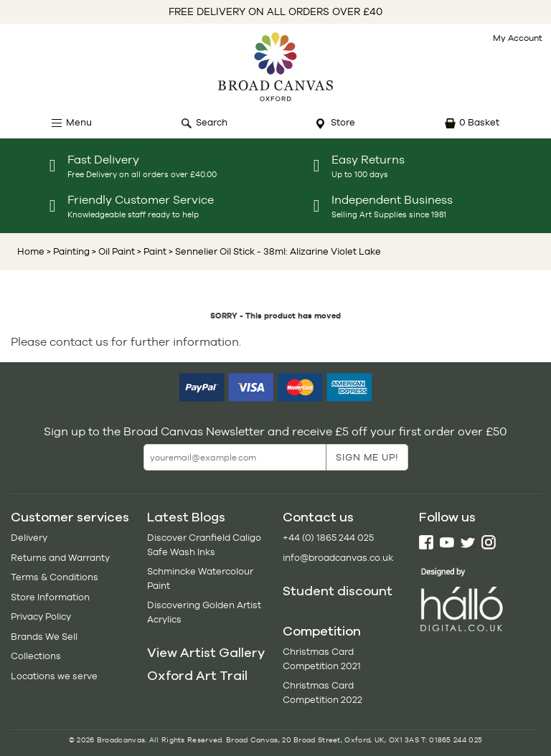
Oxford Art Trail (197, 676)
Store (343, 122)
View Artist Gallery (206, 653)
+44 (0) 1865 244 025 (328, 538)
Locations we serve (54, 676)
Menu (79, 122)
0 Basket (479, 122)
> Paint (151, 251)
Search (212, 122)
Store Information (50, 597)
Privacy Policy (41, 616)
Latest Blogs (186, 517)
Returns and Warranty (60, 558)
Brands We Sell (44, 637)
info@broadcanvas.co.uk (338, 558)
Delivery (29, 538)
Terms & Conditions (55, 577)
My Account (518, 38)
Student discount (338, 591)
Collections (36, 656)
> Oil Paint (112, 251)
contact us (79, 342)
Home (31, 251)
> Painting (68, 251)
